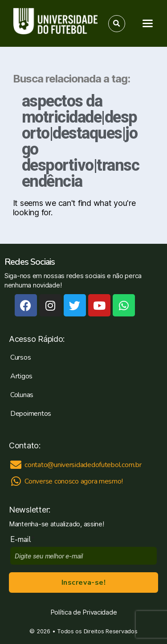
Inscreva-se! (83, 582)
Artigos (21, 376)
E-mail (22, 539)
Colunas (22, 395)
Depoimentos (31, 414)
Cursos (20, 357)
